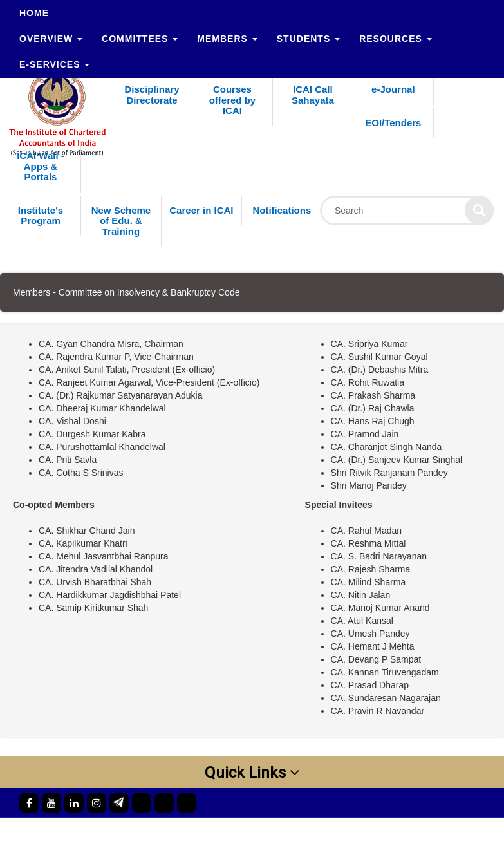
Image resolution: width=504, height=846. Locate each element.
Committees (140, 39)
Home (34, 13)
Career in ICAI (201, 210)
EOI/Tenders (393, 123)
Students (308, 39)
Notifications (282, 210)
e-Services (54, 64)
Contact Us (273, 831)
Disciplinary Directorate (152, 95)
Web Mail (214, 831)
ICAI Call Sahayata (313, 95)
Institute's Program (41, 216)
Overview (51, 39)
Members (227, 39)
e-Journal (393, 89)
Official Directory (142, 831)
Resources (396, 39)
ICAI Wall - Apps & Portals (41, 166)
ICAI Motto (336, 831)
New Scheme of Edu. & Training (121, 221)
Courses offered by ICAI (233, 100)
